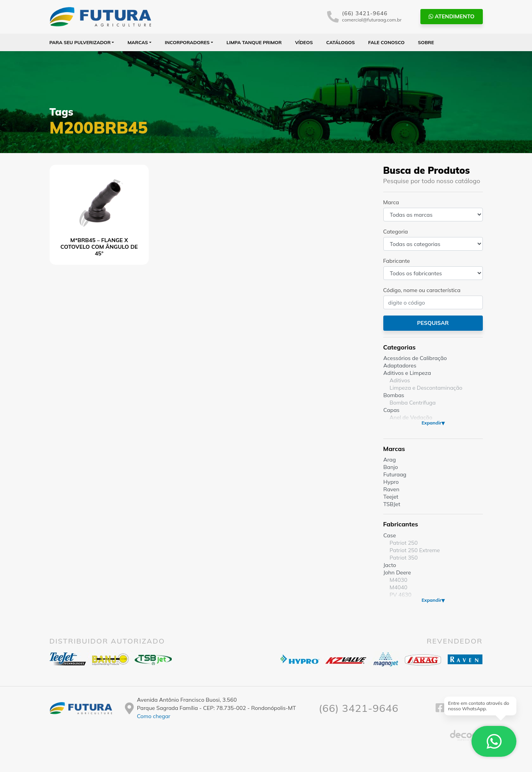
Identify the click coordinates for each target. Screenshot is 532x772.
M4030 (399, 580)
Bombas (394, 395)
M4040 (399, 587)
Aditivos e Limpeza (407, 373)
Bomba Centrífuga (413, 403)
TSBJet (392, 504)
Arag (390, 460)
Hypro (391, 482)
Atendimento (452, 16)
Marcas (138, 42)
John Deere (397, 572)
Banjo (391, 467)
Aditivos (400, 380)
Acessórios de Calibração (415, 358)
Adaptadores (400, 365)
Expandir (431, 423)
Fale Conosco (386, 42)
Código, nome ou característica (422, 290)
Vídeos (304, 42)
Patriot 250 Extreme (415, 550)
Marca (391, 202)
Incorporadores (187, 42)
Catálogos (341, 42)
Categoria (396, 232)
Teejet (391, 497)
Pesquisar (433, 323)
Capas (391, 410)
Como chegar (154, 716)
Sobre (426, 42)
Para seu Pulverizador (80, 42)
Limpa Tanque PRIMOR (254, 42)
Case (390, 535)
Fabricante (397, 261)
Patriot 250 (404, 543)
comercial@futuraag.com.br (372, 20)
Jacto (390, 565)
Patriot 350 (404, 558)
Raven (391, 489)
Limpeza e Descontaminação (426, 388)
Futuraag (395, 474)
